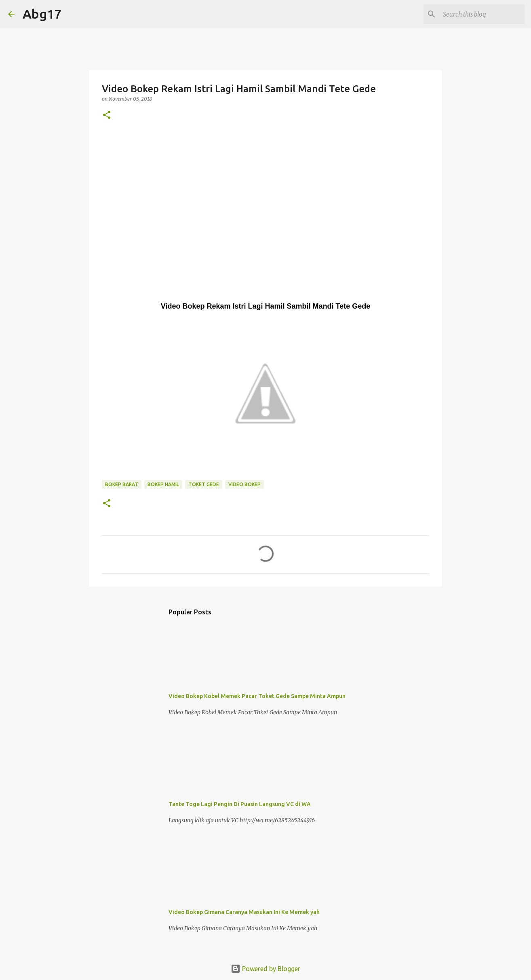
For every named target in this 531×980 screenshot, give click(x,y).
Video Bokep (244, 484)
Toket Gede (204, 484)
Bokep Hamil (163, 484)
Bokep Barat (122, 484)
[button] (107, 115)
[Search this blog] (482, 14)
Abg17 (42, 14)
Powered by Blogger (265, 969)
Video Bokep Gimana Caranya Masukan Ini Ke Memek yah (244, 912)
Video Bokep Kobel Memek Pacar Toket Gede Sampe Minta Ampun (257, 696)
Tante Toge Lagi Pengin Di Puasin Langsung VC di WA (240, 804)
